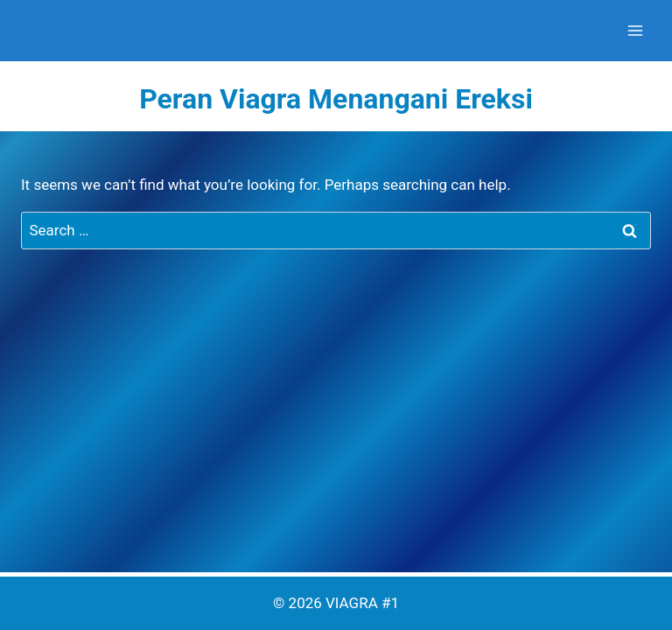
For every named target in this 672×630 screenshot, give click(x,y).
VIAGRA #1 (362, 603)
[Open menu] (635, 30)
